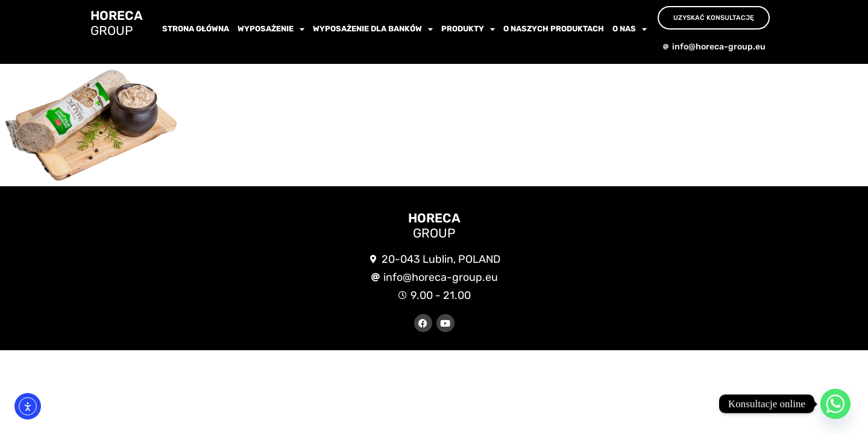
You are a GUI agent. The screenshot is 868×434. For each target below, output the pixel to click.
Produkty (468, 29)
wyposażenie (271, 29)
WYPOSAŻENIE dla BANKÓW (373, 29)
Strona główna (196, 29)
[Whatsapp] (835, 404)
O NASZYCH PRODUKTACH (554, 29)
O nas (630, 29)
